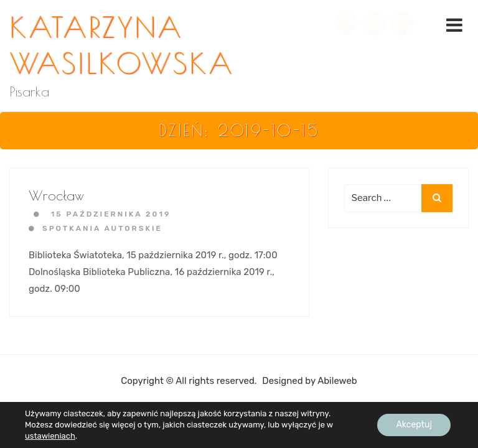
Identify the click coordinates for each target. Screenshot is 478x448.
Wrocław (56, 195)
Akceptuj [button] (414, 425)
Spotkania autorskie (102, 228)
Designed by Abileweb (309, 381)
